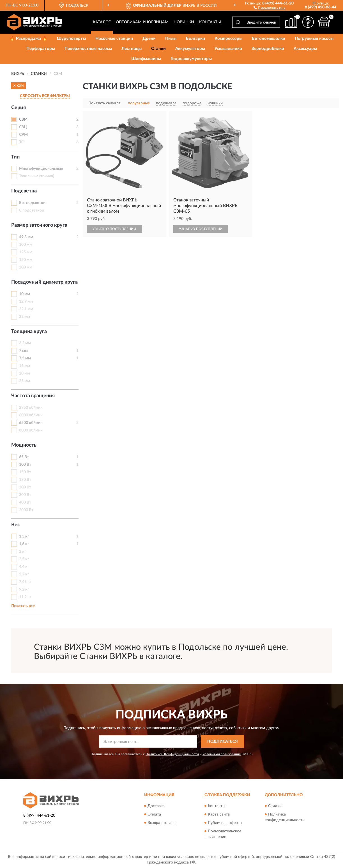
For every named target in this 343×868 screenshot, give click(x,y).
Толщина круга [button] (29, 332)
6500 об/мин (31, 423)
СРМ (23, 135)
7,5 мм (25, 358)
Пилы (171, 39)
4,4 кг (24, 567)
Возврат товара (162, 823)
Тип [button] (15, 157)
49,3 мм (26, 237)
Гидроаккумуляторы (191, 59)
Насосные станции (114, 39)
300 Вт (25, 495)
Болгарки (195, 39)
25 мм (25, 381)
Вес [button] (16, 525)
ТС (21, 142)
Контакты (210, 22)
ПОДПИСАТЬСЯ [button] (223, 741)
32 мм (25, 317)
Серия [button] (19, 108)
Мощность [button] (24, 445)
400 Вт (25, 502)
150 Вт (25, 472)
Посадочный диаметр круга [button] (44, 282)
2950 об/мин (31, 408)
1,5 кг (24, 536)
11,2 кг (25, 597)
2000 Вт (26, 510)
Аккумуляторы (190, 49)
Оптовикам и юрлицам (142, 22)
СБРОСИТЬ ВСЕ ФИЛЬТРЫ (45, 96)
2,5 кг (24, 559)
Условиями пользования (222, 754)
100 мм (26, 245)
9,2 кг (24, 589)
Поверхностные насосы (88, 49)
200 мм (26, 267)
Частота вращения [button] (33, 396)
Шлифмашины (146, 59)
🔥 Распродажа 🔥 (28, 39)
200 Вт (25, 487)
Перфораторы (41, 49)
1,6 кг (24, 544)
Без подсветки (32, 203)
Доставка (156, 806)
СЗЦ (23, 127)
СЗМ (23, 120)
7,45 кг (25, 582)
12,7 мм (26, 302)
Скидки (275, 806)
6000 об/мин (31, 415)
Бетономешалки (269, 39)
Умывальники (228, 49)
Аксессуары (305, 49)
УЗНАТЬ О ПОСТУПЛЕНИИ (114, 229)
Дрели (149, 39)
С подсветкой (32, 210)
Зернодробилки (268, 49)
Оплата (154, 814)
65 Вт (24, 457)
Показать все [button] (23, 606)
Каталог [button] (102, 22)
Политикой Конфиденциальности (172, 754)
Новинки (184, 22)
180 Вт (25, 480)
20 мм (25, 373)
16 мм (25, 366)
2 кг (23, 552)
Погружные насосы (314, 39)
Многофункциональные (41, 169)
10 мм (25, 294)
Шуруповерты (71, 39)
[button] (269, 7)
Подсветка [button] (24, 191)
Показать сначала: (105, 103)
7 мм (23, 351)
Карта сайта (219, 814)
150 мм (26, 260)
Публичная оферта (225, 823)
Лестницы (132, 49)
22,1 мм (26, 309)
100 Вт (25, 465)
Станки (158, 49)
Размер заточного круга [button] (39, 225)
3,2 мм (25, 343)
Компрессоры (228, 39)
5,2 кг (24, 574)
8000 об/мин (31, 430)
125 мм (26, 252)
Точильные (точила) (37, 176)
